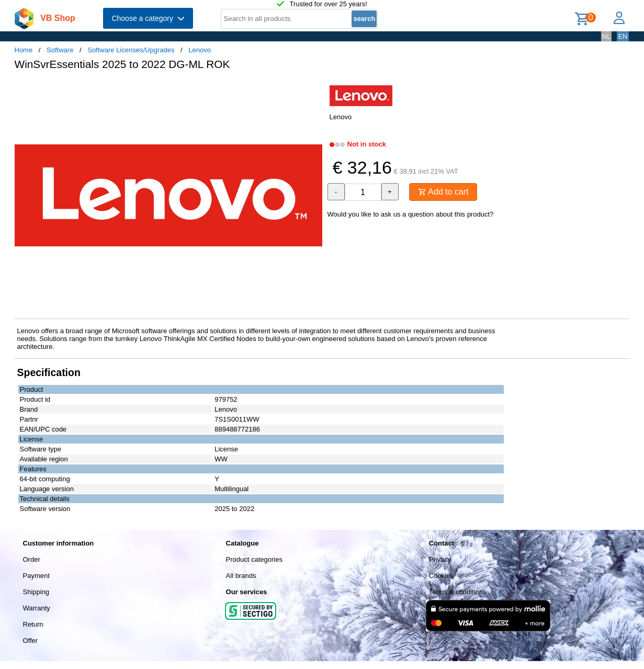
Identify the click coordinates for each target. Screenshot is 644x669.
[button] (313, 89)
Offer (31, 640)
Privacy (440, 559)
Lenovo (200, 50)
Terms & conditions (458, 592)
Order (32, 559)
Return (33, 624)
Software (60, 50)
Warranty (37, 608)
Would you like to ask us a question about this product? (411, 214)
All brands (241, 576)
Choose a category (148, 18)
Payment (36, 576)
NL (607, 36)
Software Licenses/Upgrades (131, 50)
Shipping (36, 592)
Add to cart (443, 192)
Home (24, 50)
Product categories (254, 559)
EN (623, 36)
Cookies (441, 576)
